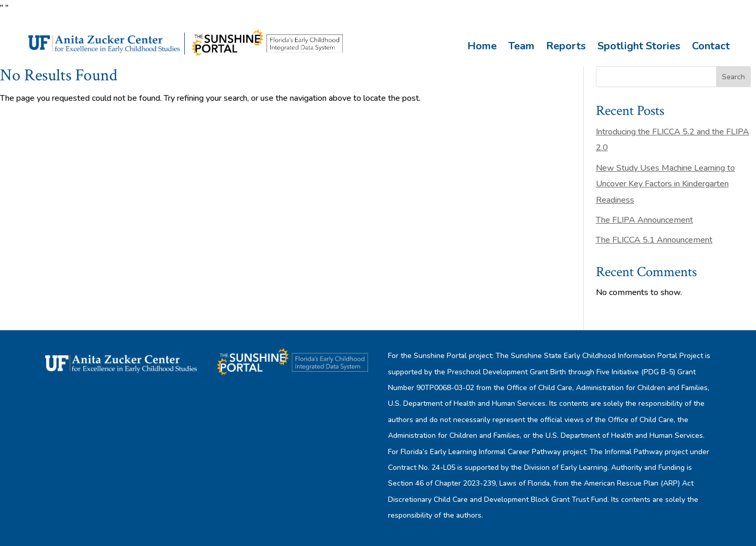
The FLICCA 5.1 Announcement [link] (654, 240)
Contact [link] (711, 46)
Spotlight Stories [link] (639, 46)
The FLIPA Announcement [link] (644, 220)
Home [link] (482, 46)
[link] (106, 54)
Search (733, 77)
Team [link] (521, 46)
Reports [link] (566, 46)
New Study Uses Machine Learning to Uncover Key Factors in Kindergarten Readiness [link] (665, 184)
